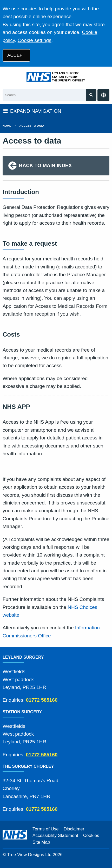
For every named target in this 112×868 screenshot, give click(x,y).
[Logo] (56, 77)
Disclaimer (74, 829)
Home (7, 126)
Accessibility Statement (55, 835)
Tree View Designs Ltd (29, 855)
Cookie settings (35, 40)
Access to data (32, 126)
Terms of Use (46, 829)
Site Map (41, 842)
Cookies (91, 835)
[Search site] (91, 95)
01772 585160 (42, 700)
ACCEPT (16, 55)
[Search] (44, 95)
